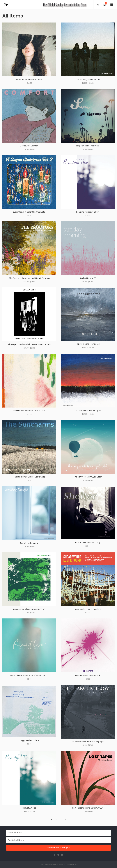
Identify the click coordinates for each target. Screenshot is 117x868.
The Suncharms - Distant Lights (88, 411)
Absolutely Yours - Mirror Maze (29, 79)
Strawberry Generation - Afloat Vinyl (29, 411)
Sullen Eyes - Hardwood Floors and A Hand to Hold (29, 344)
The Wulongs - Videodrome (88, 79)
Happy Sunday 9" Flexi (29, 740)
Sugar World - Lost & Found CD (88, 609)
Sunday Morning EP (88, 278)
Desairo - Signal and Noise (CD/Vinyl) (29, 609)
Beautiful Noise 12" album (88, 212)
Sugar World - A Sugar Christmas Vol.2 (29, 212)
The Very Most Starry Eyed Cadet (88, 477)
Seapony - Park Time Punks (88, 146)
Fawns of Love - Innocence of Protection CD (29, 675)
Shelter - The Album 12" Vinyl (88, 542)
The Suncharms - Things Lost (88, 344)
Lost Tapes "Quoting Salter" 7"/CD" (88, 808)
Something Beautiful (29, 543)
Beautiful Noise (29, 808)
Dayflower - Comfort (29, 146)
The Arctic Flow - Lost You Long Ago (88, 742)
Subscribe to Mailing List (59, 848)
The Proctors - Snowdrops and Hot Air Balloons (29, 278)
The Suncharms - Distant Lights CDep (29, 477)
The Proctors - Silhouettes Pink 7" (88, 675)
